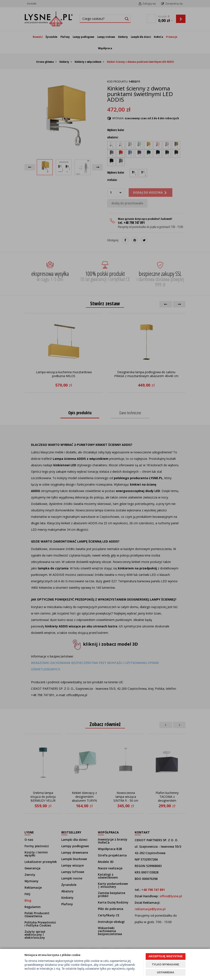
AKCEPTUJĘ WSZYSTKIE (165, 956)
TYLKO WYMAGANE (165, 964)
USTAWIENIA (166, 972)
